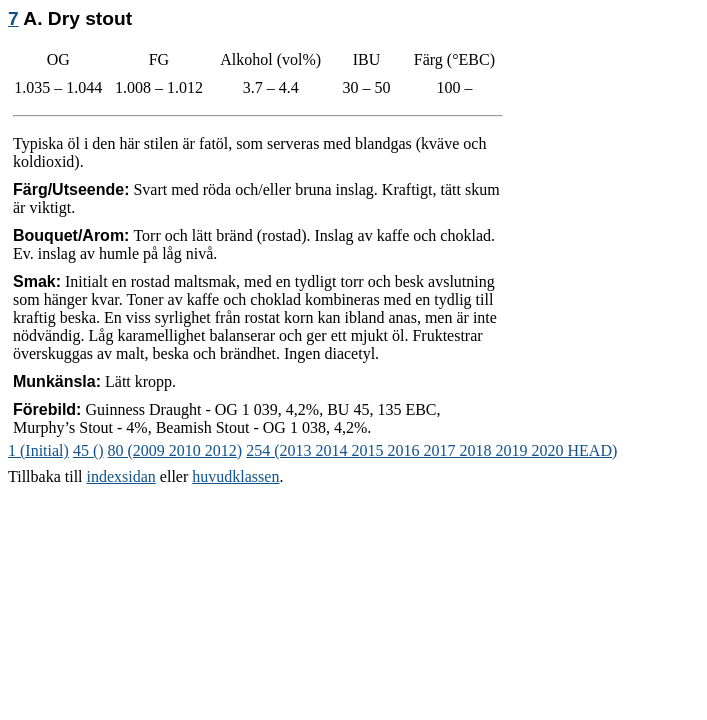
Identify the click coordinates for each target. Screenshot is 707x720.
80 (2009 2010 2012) (175, 450)
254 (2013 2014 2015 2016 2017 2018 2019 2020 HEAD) (431, 450)
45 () (88, 450)
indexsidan (121, 476)
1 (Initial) (38, 450)
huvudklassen (235, 476)
